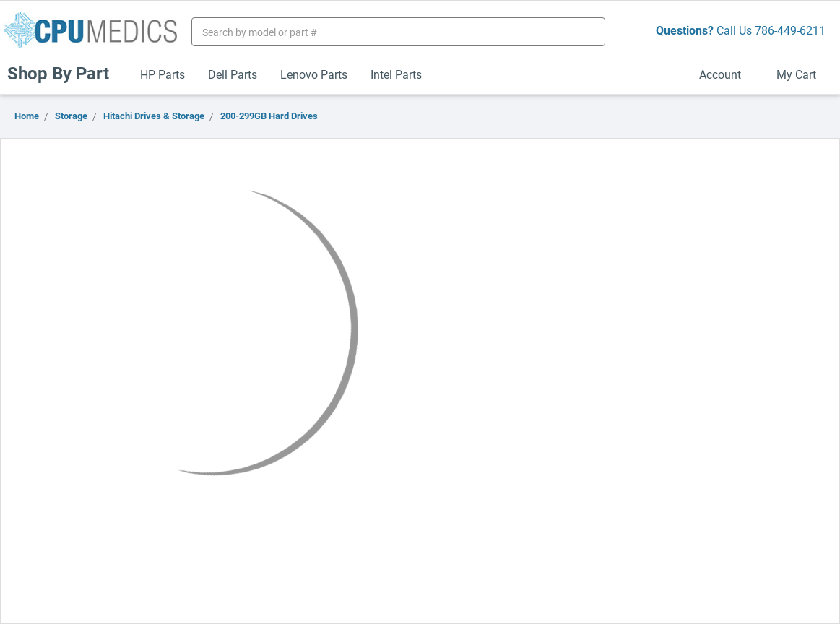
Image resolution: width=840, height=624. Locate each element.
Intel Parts (396, 74)
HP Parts (163, 74)
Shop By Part (64, 73)
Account (726, 74)
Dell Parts (233, 74)
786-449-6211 (790, 30)
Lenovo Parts (314, 74)
